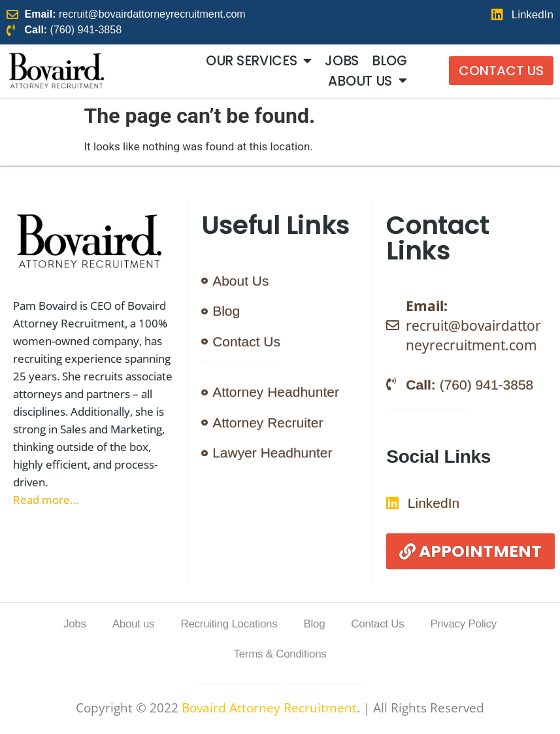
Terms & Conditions (280, 654)
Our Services (259, 61)
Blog (389, 61)
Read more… (46, 500)
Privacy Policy (463, 624)
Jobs (342, 61)
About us (367, 80)
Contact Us (377, 624)
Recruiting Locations (229, 624)
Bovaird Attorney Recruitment (269, 708)
